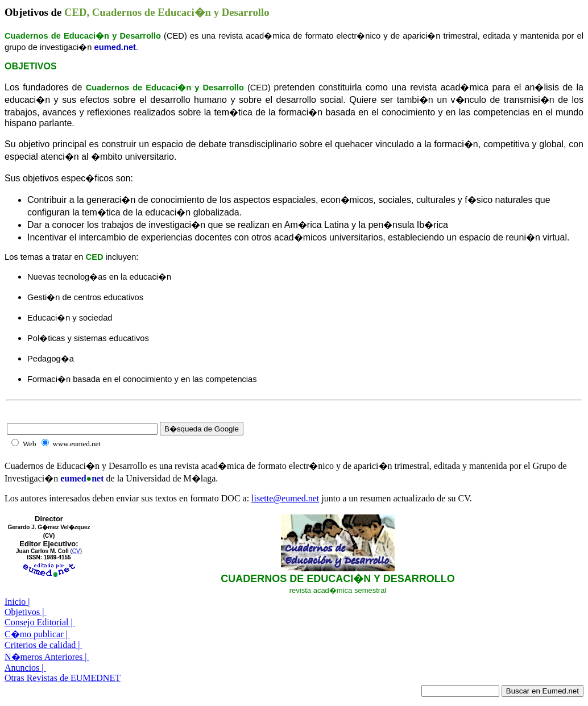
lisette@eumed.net (285, 498)
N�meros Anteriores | (47, 657)
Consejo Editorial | (40, 622)
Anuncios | (25, 668)
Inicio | (17, 602)
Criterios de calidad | (44, 645)
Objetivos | (25, 612)
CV (76, 551)
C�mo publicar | (37, 634)
